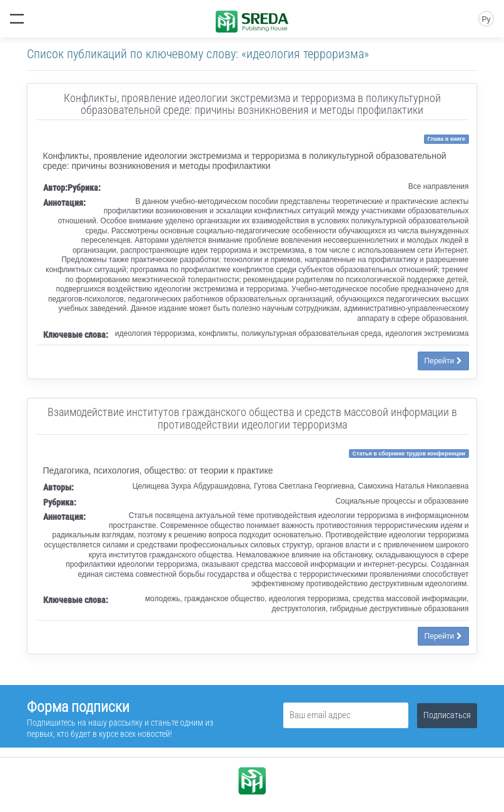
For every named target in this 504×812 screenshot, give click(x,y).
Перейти (443, 361)
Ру (486, 19)
